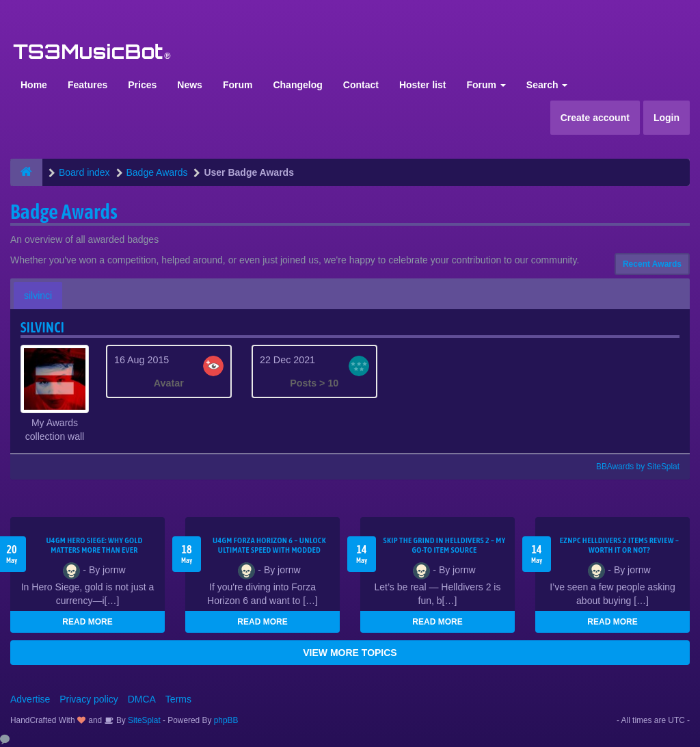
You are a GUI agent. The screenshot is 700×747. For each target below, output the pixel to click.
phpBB (226, 720)
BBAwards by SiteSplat (632, 467)
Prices (142, 85)
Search (547, 85)
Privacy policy (89, 699)
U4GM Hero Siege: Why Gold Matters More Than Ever (94, 545)
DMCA (142, 699)
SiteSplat (143, 720)
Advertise (30, 699)
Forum (238, 85)
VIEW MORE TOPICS (350, 653)
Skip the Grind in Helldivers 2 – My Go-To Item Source (444, 545)
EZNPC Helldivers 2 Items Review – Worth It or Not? (619, 545)
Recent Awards (652, 264)
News (190, 85)
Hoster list (422, 85)
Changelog (297, 85)
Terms (178, 699)
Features (87, 85)
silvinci (38, 296)
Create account (595, 118)
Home (34, 85)
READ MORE (87, 622)
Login (667, 118)
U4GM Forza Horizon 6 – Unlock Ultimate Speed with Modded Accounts (269, 550)
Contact (361, 85)
